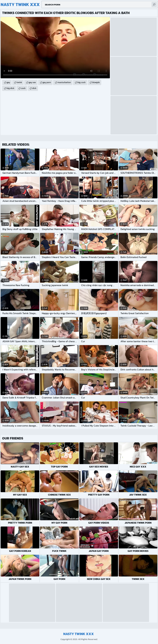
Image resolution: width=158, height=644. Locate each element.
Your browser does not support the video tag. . (55, 48)
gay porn (47, 82)
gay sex (32, 82)
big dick (10, 88)
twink (19, 82)
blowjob (96, 82)
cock (23, 88)
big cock (82, 82)
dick (34, 88)
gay (8, 82)
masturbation (64, 82)
